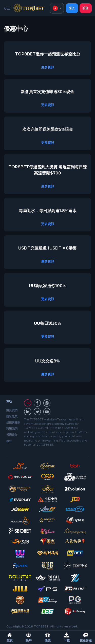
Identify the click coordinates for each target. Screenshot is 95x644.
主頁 (10, 637)
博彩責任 (12, 435)
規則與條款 (13, 422)
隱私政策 (12, 416)
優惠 (48, 637)
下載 (67, 637)
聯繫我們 (12, 429)
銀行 (9, 441)
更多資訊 (48, 67)
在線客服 (86, 637)
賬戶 (29, 637)
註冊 (86, 8)
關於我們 (12, 410)
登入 (72, 8)
